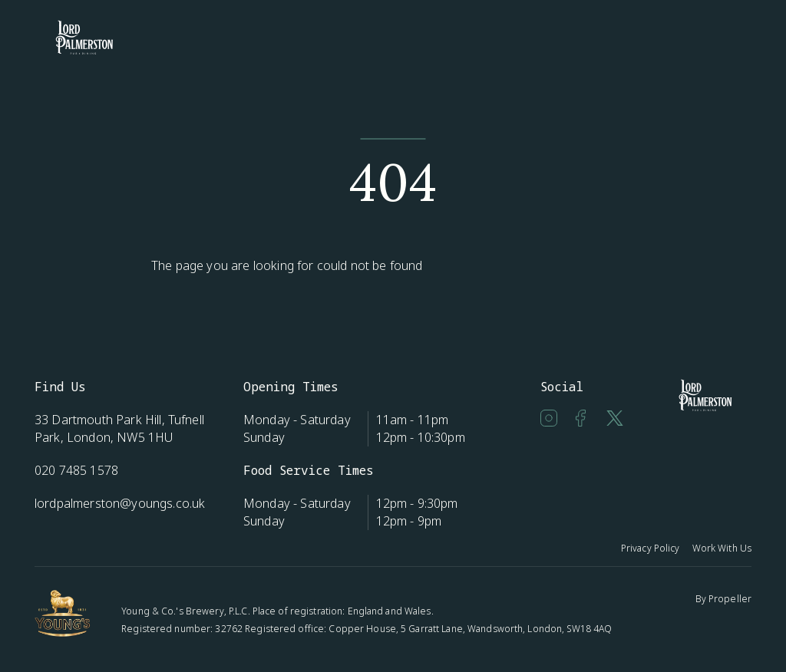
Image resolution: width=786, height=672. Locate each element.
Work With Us (722, 548)
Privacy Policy (651, 548)
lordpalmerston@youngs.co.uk (120, 503)
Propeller (730, 599)
